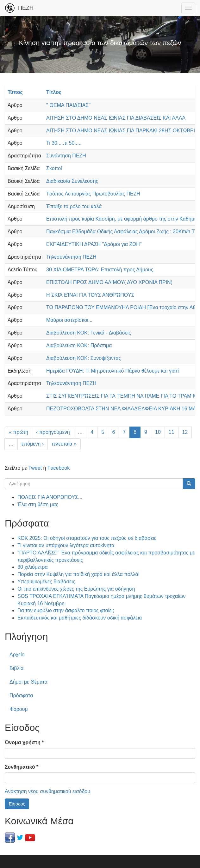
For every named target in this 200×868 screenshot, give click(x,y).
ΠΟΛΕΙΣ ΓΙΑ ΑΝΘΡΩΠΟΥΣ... (50, 497)
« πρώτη (19, 432)
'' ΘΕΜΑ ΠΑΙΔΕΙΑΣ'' (68, 105)
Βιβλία (16, 668)
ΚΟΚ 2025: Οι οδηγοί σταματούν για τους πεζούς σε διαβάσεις (87, 538)
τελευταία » (64, 444)
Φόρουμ (19, 709)
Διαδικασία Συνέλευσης (72, 181)
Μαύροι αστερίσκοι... (69, 320)
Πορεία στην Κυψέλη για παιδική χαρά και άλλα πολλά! (78, 574)
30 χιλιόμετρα (33, 567)
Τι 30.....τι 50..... (64, 143)
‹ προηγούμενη (53, 432)
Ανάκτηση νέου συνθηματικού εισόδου (47, 791)
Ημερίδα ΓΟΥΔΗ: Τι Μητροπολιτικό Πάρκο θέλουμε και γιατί (113, 371)
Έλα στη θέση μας (38, 504)
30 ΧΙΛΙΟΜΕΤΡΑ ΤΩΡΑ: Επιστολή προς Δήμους (100, 270)
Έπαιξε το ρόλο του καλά (74, 206)
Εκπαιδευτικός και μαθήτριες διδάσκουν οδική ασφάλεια (80, 618)
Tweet (35, 468)
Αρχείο (17, 655)
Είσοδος (17, 804)
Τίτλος (54, 92)
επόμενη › (33, 444)
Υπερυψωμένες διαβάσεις (46, 582)
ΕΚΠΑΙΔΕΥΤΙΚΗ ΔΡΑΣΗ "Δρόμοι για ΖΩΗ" (94, 244)
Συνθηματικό (22, 767)
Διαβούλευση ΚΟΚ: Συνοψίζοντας (84, 358)
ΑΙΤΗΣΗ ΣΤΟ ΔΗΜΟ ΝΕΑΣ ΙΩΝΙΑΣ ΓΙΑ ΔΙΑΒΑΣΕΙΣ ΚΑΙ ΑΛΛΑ (116, 118)
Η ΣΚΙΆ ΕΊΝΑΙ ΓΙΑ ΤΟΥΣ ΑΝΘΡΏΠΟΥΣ (90, 295)
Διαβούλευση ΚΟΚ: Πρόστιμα (79, 345)
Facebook (59, 468)
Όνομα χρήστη (24, 742)
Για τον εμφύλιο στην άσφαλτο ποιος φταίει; (66, 610)
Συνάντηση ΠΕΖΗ (66, 156)
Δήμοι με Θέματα (28, 682)
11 (172, 432)
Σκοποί (54, 168)
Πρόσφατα (21, 696)
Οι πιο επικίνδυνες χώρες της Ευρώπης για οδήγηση (76, 589)
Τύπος (15, 92)
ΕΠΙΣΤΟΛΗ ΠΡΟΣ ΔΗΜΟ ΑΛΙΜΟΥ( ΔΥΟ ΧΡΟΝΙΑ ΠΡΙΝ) (109, 282)
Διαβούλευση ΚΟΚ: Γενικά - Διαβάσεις (89, 333)
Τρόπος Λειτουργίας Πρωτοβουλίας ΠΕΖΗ (93, 194)
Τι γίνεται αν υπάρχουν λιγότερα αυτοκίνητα (66, 545)
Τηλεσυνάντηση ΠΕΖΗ (71, 257)
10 (158, 432)
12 (185, 432)
